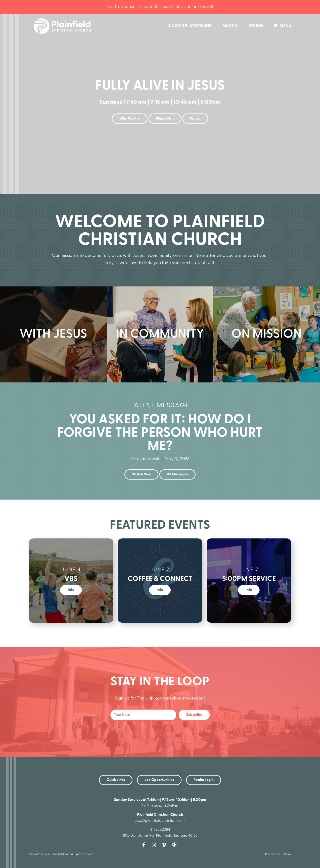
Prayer (195, 118)
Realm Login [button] (204, 780)
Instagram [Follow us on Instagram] (155, 845)
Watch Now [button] (141, 474)
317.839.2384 (160, 830)
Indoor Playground (190, 26)
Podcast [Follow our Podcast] (175, 845)
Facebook (145, 845)
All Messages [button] (177, 474)
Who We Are (130, 118)
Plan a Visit (165, 118)
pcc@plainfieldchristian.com (160, 821)
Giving (256, 26)
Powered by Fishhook (278, 854)
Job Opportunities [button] (159, 780)
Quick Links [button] (116, 780)
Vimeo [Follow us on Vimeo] (165, 845)
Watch (230, 26)
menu (281, 26)
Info (71, 590)
